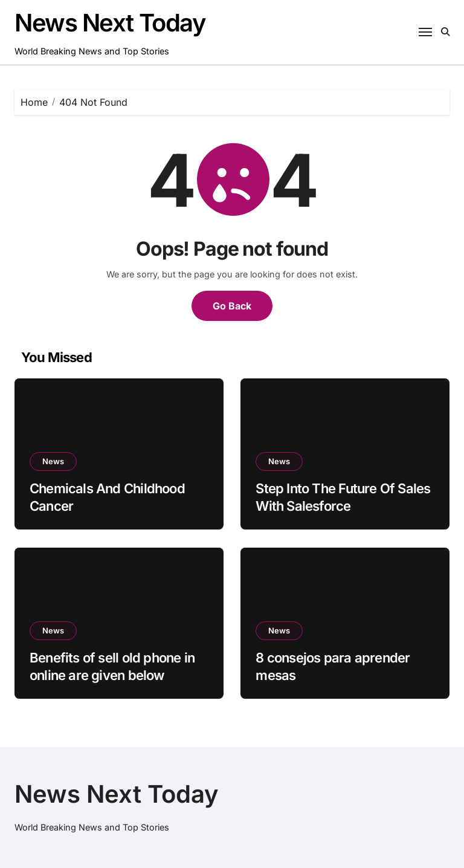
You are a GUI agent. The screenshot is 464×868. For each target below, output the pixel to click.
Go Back (232, 306)
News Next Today (110, 23)
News (53, 461)
